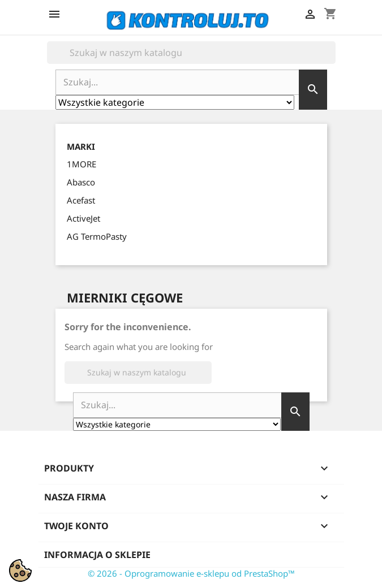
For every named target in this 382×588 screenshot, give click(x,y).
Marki (81, 147)
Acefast (81, 200)
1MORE (81, 164)
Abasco (81, 182)
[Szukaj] (191, 53)
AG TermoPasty (97, 236)
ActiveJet (83, 218)
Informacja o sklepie (97, 555)
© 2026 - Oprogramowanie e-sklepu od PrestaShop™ (191, 573)
